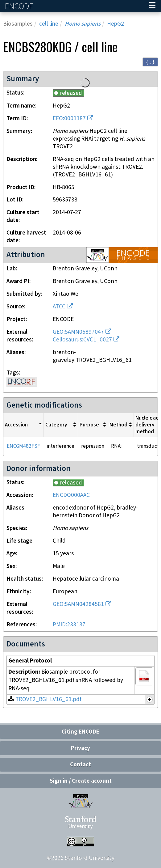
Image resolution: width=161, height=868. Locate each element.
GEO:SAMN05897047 (78, 332)
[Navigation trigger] (152, 6)
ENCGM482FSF (23, 446)
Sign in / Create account (81, 781)
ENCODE (20, 6)
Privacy (80, 748)
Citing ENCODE (80, 732)
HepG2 (116, 24)
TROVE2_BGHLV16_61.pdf (48, 699)
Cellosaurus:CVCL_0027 (82, 340)
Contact (80, 765)
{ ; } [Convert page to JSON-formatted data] (150, 62)
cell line (49, 24)
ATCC (59, 307)
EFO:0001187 (69, 119)
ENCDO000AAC (71, 495)
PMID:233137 (69, 625)
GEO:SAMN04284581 (78, 604)
